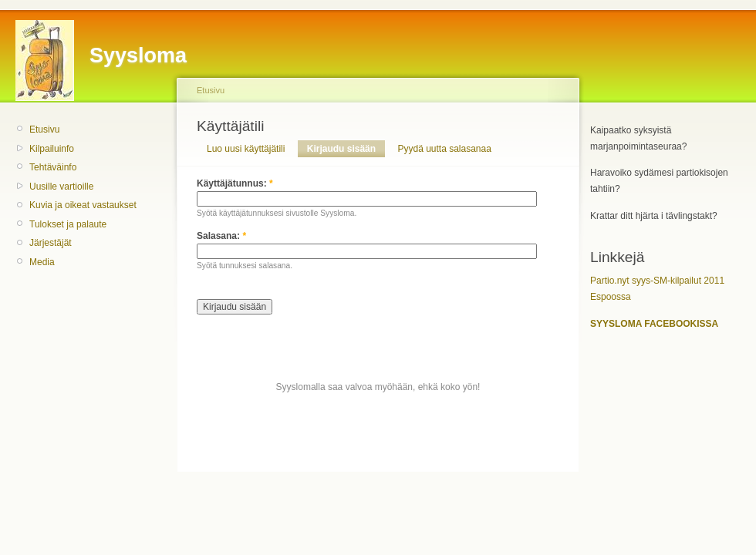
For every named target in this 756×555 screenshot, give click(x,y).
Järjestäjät (51, 243)
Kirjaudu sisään (341, 149)
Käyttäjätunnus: (235, 183)
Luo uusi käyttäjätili (246, 149)
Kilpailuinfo (52, 149)
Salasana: (221, 236)
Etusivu (44, 129)
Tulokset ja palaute (68, 224)
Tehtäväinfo (53, 167)
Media (42, 262)
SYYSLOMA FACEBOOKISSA (654, 324)
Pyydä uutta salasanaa (444, 149)
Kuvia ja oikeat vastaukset (83, 205)
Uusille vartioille (61, 187)
